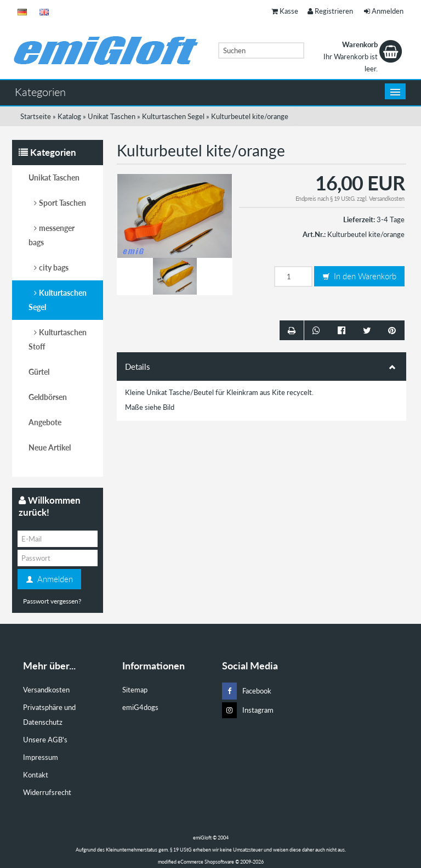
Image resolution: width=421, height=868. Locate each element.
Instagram (248, 710)
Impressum (41, 757)
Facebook (247, 691)
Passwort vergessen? (52, 601)
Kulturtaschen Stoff (58, 339)
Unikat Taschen (54, 177)
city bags (54, 267)
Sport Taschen (62, 203)
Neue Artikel (50, 447)
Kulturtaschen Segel (58, 300)
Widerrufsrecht (47, 792)
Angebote (45, 422)
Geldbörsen (48, 397)
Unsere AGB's (45, 740)
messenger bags (52, 235)
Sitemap (135, 690)
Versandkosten (387, 198)
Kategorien (40, 92)
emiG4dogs (140, 707)
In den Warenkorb (359, 277)
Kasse (285, 11)
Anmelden (384, 11)
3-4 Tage (391, 219)
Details (261, 367)
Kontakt (36, 775)
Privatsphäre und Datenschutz (49, 715)
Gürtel (39, 372)
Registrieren (330, 11)
